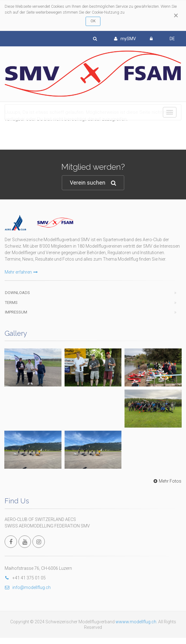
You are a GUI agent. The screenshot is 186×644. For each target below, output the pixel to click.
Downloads (17, 293)
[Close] (176, 15)
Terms (11, 303)
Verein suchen (93, 183)
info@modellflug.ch (28, 587)
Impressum (16, 312)
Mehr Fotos (167, 481)
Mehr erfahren (21, 272)
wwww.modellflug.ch (136, 622)
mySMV (125, 39)
